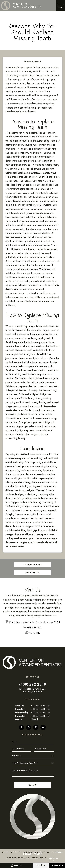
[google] (29, 727)
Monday (19, 705)
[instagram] (36, 727)
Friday (18, 720)
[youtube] (43, 727)
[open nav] (60, 6)
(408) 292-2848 (33, 684)
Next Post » (33, 572)
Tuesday (20, 709)
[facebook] (21, 727)
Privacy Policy (33, 854)
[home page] (21, 6)
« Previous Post (33, 565)
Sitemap (58, 852)
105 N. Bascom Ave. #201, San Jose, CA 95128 (33, 690)
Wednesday (22, 713)
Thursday (20, 716)
